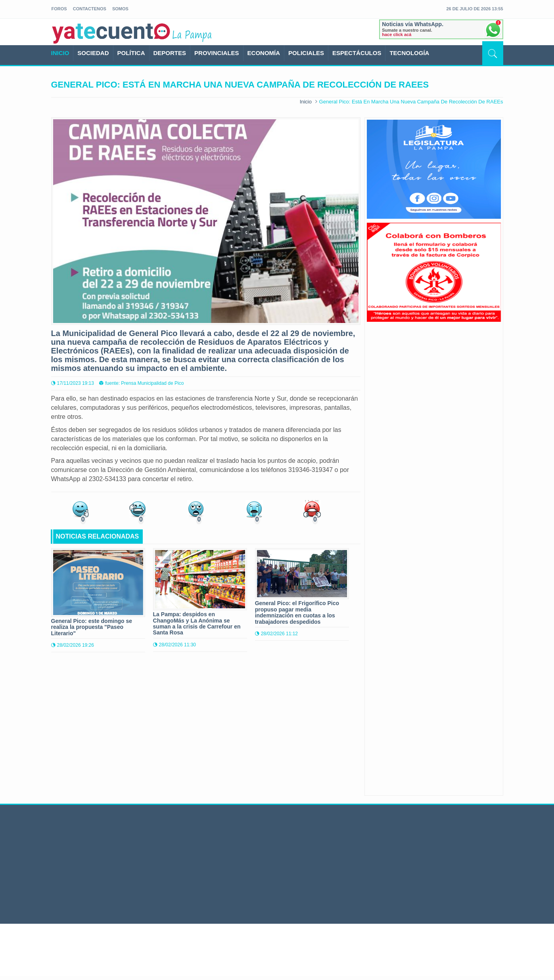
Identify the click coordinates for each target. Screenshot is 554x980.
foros (59, 9)
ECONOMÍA (264, 53)
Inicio (306, 102)
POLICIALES (306, 53)
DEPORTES (170, 53)
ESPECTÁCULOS (357, 53)
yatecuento (111, 33)
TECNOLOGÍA (409, 53)
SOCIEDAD (93, 53)
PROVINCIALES (217, 53)
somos (120, 9)
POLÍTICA (131, 53)
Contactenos (90, 9)
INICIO (60, 53)
